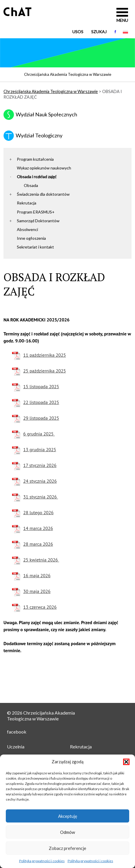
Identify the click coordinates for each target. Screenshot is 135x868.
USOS (78, 32)
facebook (17, 732)
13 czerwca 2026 (40, 607)
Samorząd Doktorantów (38, 221)
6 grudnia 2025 (39, 434)
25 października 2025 (45, 371)
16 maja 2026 (37, 575)
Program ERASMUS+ (36, 212)
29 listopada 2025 (41, 418)
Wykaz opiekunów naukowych (44, 168)
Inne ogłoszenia (31, 238)
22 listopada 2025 (41, 402)
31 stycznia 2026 (41, 497)
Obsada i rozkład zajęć (37, 177)
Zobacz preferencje (67, 848)
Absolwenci (27, 229)
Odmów (67, 832)
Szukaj (99, 32)
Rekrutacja (27, 203)
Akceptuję (68, 816)
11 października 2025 (45, 355)
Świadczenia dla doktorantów (43, 194)
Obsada (31, 185)
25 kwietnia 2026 (41, 560)
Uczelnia (16, 747)
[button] (126, 762)
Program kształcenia (35, 159)
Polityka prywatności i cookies (42, 861)
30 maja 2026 (37, 591)
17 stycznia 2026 (40, 465)
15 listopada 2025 (41, 386)
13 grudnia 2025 (40, 449)
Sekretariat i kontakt (35, 247)
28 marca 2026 (38, 544)
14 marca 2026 (38, 528)
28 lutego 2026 (38, 512)
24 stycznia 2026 (40, 481)
